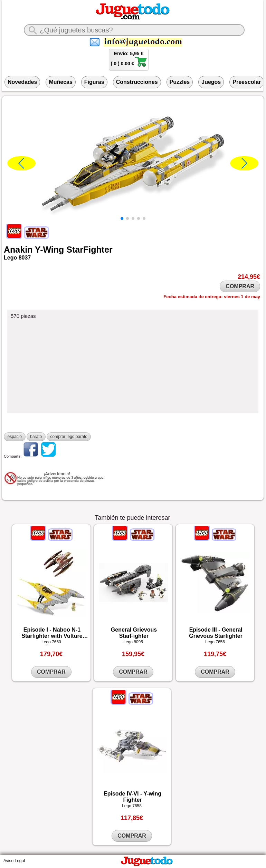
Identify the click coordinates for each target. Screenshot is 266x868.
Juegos (211, 82)
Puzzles (180, 82)
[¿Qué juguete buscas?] (134, 30)
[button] (122, 218)
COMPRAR (240, 286)
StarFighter (89, 250)
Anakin (18, 250)
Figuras (94, 82)
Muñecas (60, 82)
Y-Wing (50, 250)
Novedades (22, 82)
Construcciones (137, 82)
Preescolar (247, 82)
